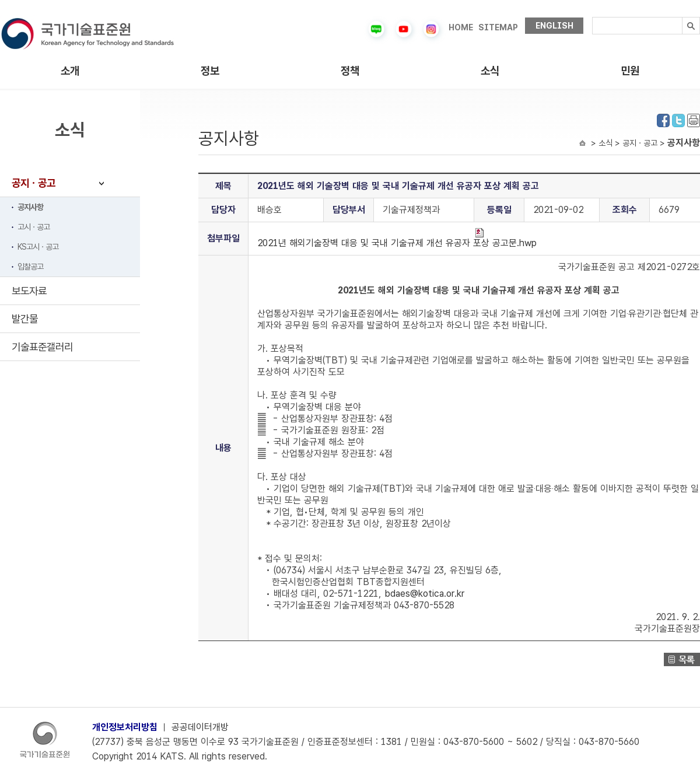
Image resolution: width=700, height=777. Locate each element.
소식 (490, 71)
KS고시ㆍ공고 (38, 247)
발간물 (25, 319)
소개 (70, 71)
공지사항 (30, 207)
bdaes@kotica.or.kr (424, 594)
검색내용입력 (592, 17)
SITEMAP (498, 27)
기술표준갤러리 (42, 347)
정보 (210, 71)
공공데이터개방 (200, 727)
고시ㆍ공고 (34, 227)
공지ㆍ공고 (34, 183)
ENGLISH (554, 26)
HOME (461, 27)
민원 (630, 71)
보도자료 (29, 291)
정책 (350, 71)
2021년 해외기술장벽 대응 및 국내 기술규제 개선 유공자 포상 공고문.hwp (397, 238)
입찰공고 (30, 267)
